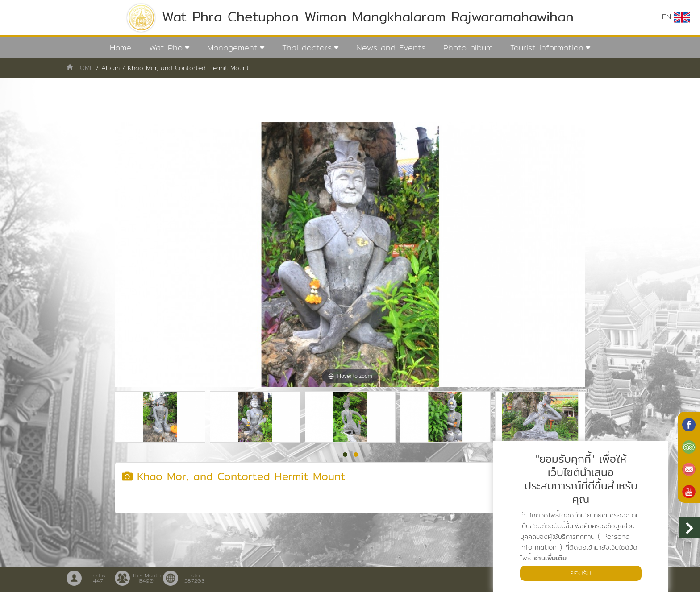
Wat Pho (166, 48)
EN (676, 17)
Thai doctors (307, 48)
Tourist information (547, 48)
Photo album (468, 48)
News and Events (391, 48)
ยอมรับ (581, 573)
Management (232, 48)
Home (121, 48)
